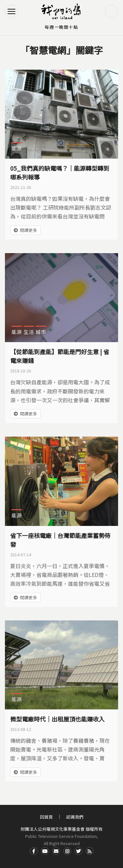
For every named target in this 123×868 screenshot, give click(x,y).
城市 (41, 332)
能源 (17, 148)
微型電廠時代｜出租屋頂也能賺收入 (57, 719)
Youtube (45, 851)
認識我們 (75, 817)
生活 (29, 332)
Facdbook (34, 851)
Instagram (67, 851)
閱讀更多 (29, 230)
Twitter (78, 851)
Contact (56, 851)
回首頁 (46, 817)
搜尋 (112, 11)
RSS (90, 851)
